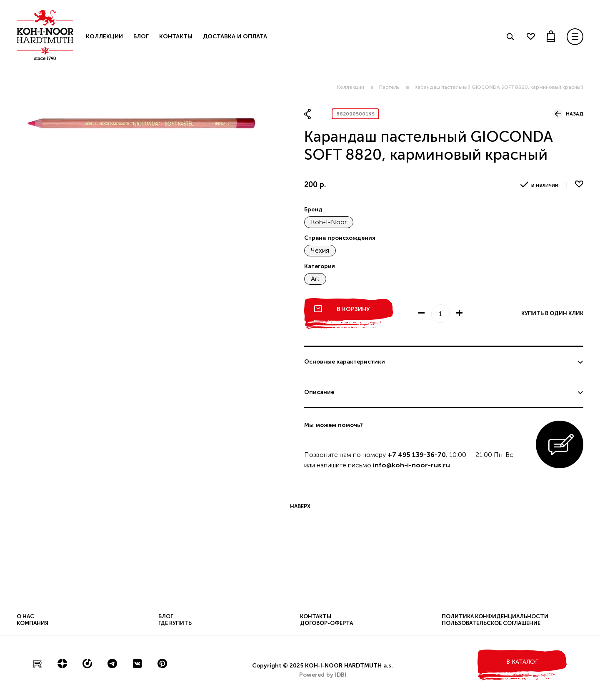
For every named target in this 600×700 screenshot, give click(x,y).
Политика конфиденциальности (495, 616)
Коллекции (351, 87)
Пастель (389, 87)
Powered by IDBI (323, 675)
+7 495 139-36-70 (417, 455)
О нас (25, 616)
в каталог (522, 662)
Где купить (175, 623)
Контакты (176, 36)
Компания (32, 623)
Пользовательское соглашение (491, 623)
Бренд (313, 209)
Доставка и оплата (235, 36)
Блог (141, 36)
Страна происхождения (340, 238)
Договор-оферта (326, 623)
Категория (320, 266)
